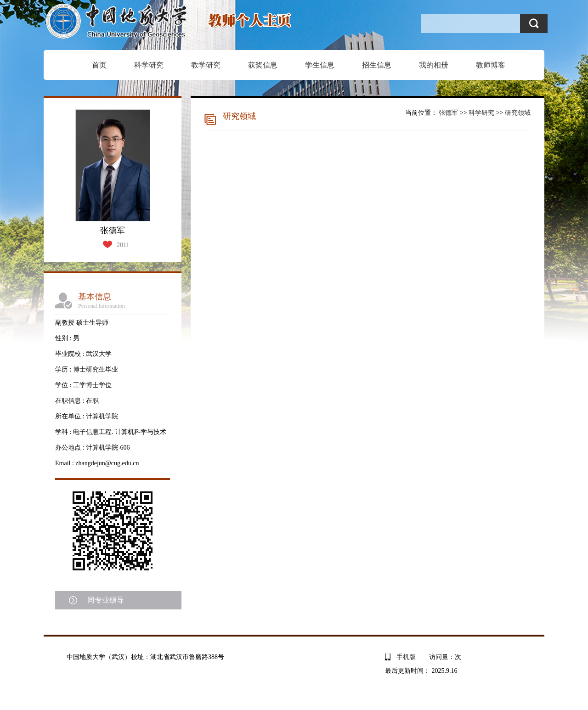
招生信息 (377, 65)
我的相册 (434, 65)
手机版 (406, 657)
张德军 (448, 113)
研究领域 (518, 113)
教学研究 (206, 65)
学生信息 (320, 65)
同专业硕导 (106, 600)
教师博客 (491, 65)
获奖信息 (263, 65)
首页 (99, 65)
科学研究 (149, 65)
